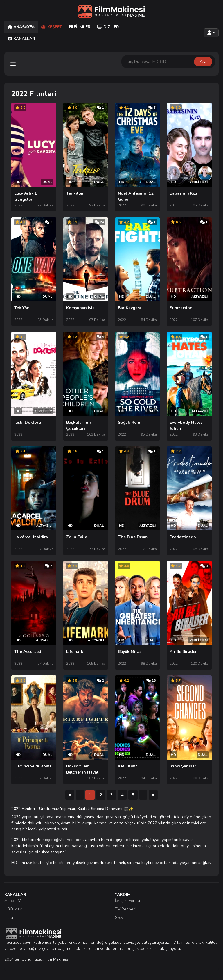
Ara (203, 62)
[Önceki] (80, 795)
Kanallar (21, 39)
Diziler (108, 27)
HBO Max (13, 909)
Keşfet (52, 27)
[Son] (153, 795)
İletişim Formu (127, 901)
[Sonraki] (143, 795)
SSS (119, 917)
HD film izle (22, 863)
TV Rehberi (125, 909)
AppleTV (12, 901)
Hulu (9, 917)
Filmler (80, 27)
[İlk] (70, 795)
